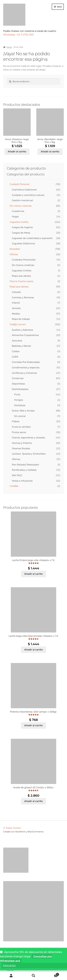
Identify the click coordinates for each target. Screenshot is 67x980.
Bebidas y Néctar (22, 346)
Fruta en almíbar (21, 427)
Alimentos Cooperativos (25, 335)
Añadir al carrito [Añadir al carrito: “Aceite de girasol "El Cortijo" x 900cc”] (33, 801)
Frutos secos (19, 432)
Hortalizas (20, 405)
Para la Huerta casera (22, 281)
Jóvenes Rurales (21, 448)
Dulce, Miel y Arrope (23, 411)
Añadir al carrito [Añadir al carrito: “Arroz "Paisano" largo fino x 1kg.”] (17, 152)
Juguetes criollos (19, 222)
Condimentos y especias (26, 368)
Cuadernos (18, 211)
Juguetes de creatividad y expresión (32, 238)
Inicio (9, 47)
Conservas (18, 378)
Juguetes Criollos (22, 271)
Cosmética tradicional (24, 190)
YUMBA (14, 486)
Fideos (16, 421)
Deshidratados (20, 389)
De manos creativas (21, 206)
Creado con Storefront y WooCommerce (23, 832)
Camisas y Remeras (23, 298)
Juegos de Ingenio (22, 227)
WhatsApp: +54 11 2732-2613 (19, 35)
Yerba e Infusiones (22, 481)
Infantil (16, 303)
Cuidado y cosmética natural (28, 195)
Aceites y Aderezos (22, 330)
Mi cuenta (11, 976)
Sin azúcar (20, 416)
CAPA (15, 357)
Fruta (17, 394)
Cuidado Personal (20, 184)
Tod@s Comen (18, 324)
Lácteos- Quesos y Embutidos (29, 454)
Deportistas (19, 384)
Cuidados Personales (24, 260)
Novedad (15, 249)
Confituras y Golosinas (24, 373)
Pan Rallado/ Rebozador (26, 465)
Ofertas (14, 254)
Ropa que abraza (21, 276)
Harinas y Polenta (22, 443)
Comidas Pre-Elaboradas (26, 362)
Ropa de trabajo (21, 319)
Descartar (9, 965)
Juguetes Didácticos (23, 244)
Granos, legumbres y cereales (29, 438)
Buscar (33, 976)
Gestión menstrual (22, 200)
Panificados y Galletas (24, 470)
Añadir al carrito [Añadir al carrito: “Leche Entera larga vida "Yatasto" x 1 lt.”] (33, 574)
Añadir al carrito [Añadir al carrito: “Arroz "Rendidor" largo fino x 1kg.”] (50, 152)
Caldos (16, 351)
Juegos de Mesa (21, 233)
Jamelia (16, 308)
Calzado (16, 292)
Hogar (15, 217)
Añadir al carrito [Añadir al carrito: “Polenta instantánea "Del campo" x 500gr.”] (33, 725)
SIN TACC (17, 475)
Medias (16, 314)
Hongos (19, 400)
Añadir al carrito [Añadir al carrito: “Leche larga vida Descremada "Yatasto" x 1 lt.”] (33, 650)
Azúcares (17, 341)
